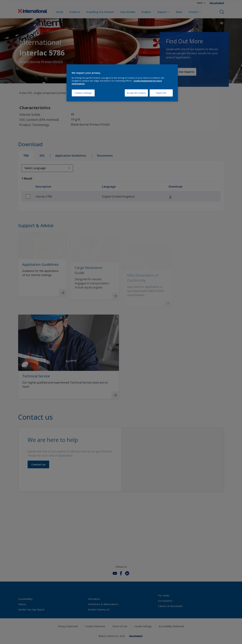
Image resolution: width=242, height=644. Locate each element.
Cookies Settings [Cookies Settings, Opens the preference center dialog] (83, 93)
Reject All (161, 93)
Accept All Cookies (136, 93)
